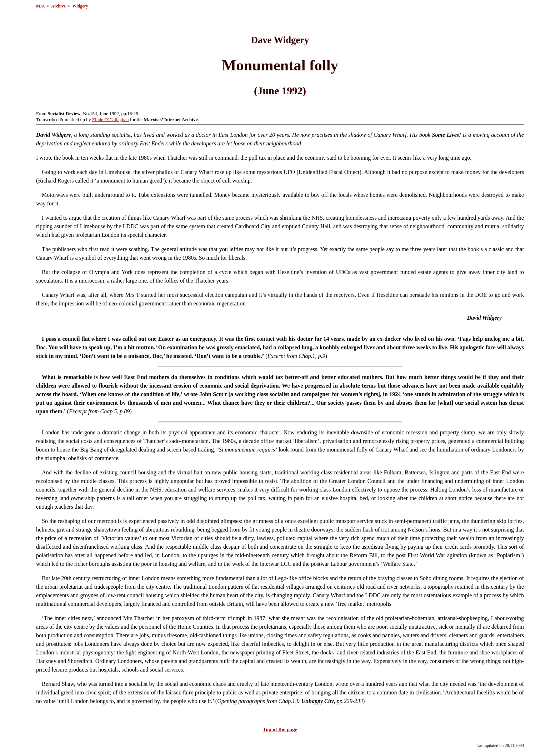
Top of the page (280, 729)
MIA (40, 6)
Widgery (80, 6)
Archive (58, 6)
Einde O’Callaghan (111, 119)
